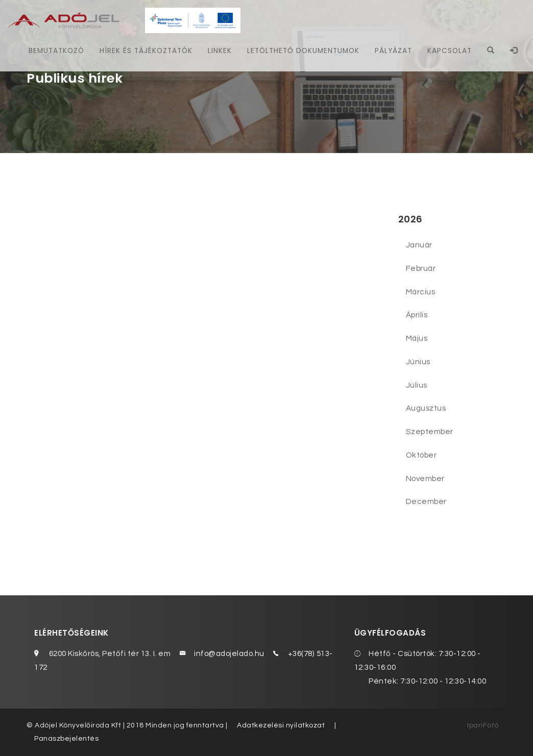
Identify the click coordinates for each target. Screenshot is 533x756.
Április (417, 315)
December (426, 501)
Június (418, 362)
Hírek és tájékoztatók (146, 51)
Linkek (220, 51)
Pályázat (393, 51)
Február (421, 268)
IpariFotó (483, 725)
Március (421, 292)
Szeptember (430, 432)
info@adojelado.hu (229, 653)
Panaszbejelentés (66, 739)
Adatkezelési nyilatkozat (281, 725)
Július (417, 385)
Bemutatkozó (56, 51)
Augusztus (426, 408)
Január (419, 245)
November (425, 478)
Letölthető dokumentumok (303, 51)
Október (421, 455)
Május (417, 338)
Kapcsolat (450, 51)
